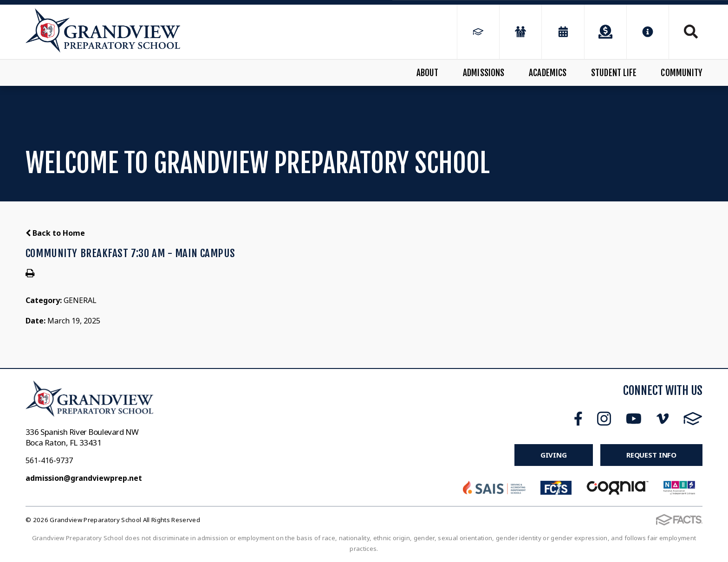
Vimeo (663, 419)
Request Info (651, 455)
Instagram (604, 419)
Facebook (578, 419)
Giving (554, 455)
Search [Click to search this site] (691, 32)
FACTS (693, 419)
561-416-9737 (49, 460)
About (428, 73)
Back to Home (55, 233)
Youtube (634, 419)
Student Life (614, 73)
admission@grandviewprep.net (84, 478)
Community (682, 73)
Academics (548, 73)
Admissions (484, 73)
